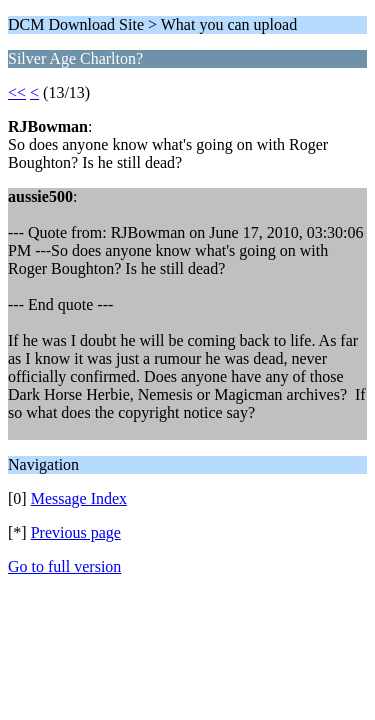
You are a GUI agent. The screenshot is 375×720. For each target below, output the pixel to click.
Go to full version (64, 566)
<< (17, 92)
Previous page (76, 532)
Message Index (79, 498)
